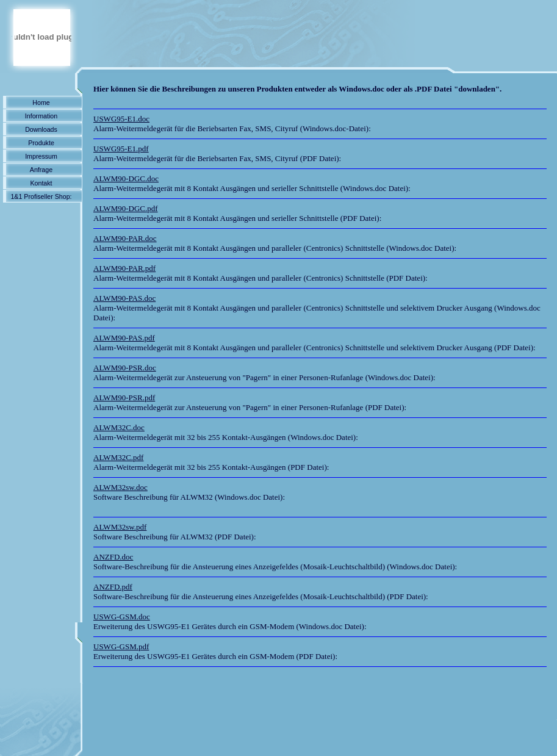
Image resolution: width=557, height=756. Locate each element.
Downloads (41, 129)
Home (41, 103)
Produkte (41, 143)
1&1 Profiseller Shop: (41, 196)
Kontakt (41, 183)
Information (41, 116)
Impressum (41, 156)
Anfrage (41, 170)
